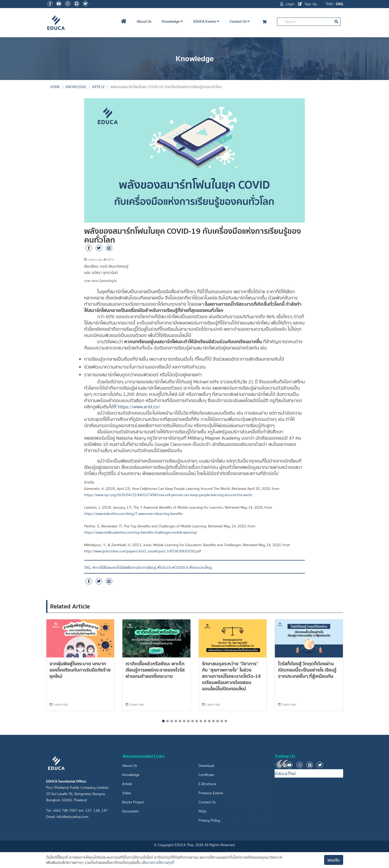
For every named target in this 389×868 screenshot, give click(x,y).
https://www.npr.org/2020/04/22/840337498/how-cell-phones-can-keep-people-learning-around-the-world (168, 495)
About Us (144, 21)
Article (98, 87)
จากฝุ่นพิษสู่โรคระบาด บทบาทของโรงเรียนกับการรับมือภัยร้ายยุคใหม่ (80, 670)
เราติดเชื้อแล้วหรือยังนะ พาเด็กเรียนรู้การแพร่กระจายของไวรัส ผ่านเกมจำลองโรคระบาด (155, 670)
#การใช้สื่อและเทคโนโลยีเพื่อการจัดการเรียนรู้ (124, 568)
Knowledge (172, 21)
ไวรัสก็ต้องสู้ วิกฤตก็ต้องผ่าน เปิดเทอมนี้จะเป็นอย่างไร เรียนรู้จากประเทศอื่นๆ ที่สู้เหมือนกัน (307, 670)
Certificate (206, 775)
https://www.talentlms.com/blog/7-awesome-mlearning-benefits (134, 514)
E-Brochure (207, 784)
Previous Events (211, 793)
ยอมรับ (334, 860)
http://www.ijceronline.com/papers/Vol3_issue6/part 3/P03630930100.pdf (143, 551)
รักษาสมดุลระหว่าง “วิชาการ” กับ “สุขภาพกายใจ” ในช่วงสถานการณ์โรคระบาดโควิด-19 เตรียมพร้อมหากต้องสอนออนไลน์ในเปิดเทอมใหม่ (231, 676)
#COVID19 (180, 568)
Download (206, 766)
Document (130, 811)
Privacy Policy (209, 820)
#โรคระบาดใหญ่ (201, 568)
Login (287, 4)
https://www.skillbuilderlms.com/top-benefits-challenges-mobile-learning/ (141, 533)
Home (55, 87)
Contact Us (240, 21)
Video (127, 793)
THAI (329, 4)
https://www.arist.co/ (139, 407)
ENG (340, 4)
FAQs (203, 811)
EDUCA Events (206, 21)
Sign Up (307, 4)
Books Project (133, 802)
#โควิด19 (164, 568)
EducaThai (285, 773)
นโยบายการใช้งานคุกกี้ (158, 863)
